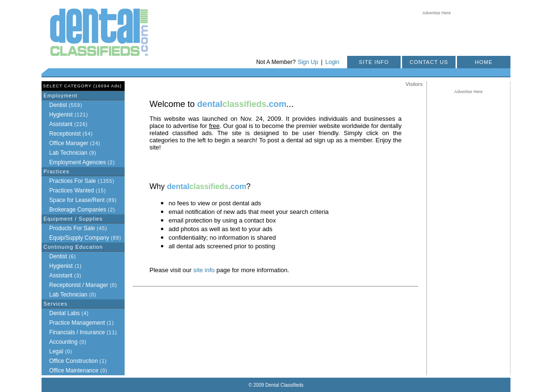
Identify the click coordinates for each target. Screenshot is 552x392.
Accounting (63, 342)
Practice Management (77, 323)
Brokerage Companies (78, 210)
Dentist (58, 105)
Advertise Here (437, 13)
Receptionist (65, 134)
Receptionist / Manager (79, 285)
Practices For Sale (73, 181)
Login (332, 62)
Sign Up (308, 62)
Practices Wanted (72, 191)
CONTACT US (429, 62)
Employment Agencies (78, 162)
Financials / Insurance (77, 332)
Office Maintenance (74, 371)
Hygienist (61, 115)
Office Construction (74, 361)
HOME (484, 62)
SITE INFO (374, 62)
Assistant (61, 124)
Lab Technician (68, 153)
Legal (56, 351)
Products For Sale (72, 228)
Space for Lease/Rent (77, 200)
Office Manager (69, 143)
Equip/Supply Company (79, 238)
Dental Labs (64, 313)
